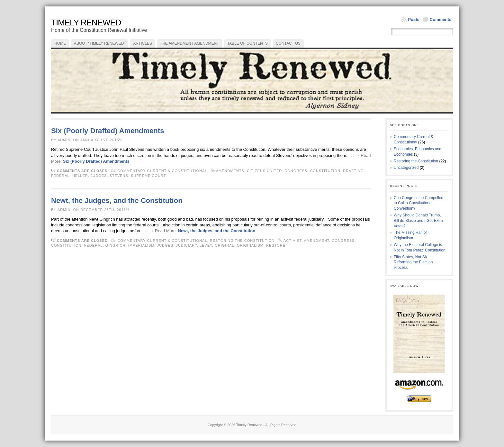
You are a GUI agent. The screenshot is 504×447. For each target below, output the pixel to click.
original (225, 245)
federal (60, 176)
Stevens (119, 176)
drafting (353, 171)
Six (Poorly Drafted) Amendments (108, 131)
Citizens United (264, 171)
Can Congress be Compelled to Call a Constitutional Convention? (419, 203)
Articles (142, 43)
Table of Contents (248, 43)
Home (60, 43)
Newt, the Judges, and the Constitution (117, 201)
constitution (325, 171)
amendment (317, 241)
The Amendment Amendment (190, 43)
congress (296, 171)
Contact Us (288, 43)
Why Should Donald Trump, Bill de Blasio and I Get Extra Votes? (418, 221)
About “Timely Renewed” (99, 43)
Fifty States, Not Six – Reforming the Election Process (413, 262)
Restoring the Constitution (242, 241)
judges (99, 176)
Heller (80, 176)
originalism (250, 245)
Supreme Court (148, 176)
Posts (414, 19)
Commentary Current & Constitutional (162, 171)
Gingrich (116, 245)
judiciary (186, 245)
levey (206, 245)
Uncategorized (406, 168)
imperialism (141, 245)
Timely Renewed (86, 23)
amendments (230, 171)
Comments (441, 19)
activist (292, 241)
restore (276, 245)
